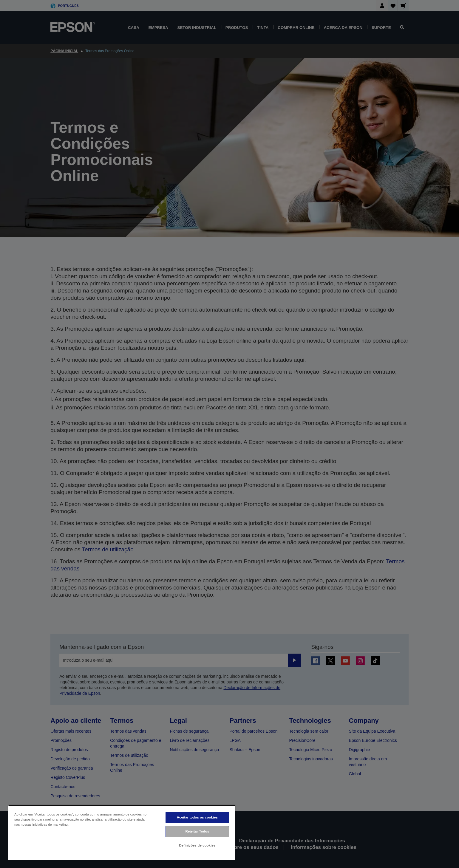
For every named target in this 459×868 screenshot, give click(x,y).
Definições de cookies (197, 845)
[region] (122, 832)
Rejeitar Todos (197, 831)
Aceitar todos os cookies (197, 817)
